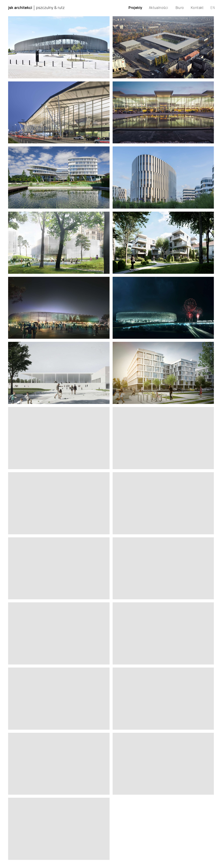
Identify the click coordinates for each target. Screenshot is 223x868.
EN (213, 8)
